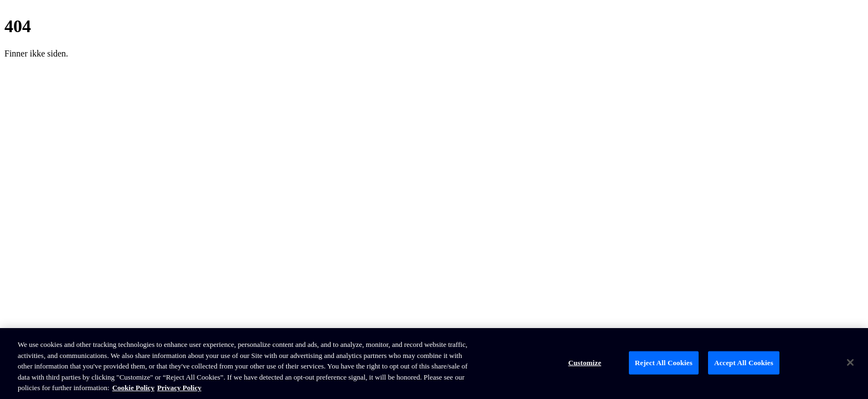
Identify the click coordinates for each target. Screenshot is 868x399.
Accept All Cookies (744, 363)
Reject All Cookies (664, 363)
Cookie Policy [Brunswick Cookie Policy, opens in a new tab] (133, 388)
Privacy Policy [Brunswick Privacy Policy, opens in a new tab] (179, 388)
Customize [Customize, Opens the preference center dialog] (585, 363)
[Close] (850, 362)
